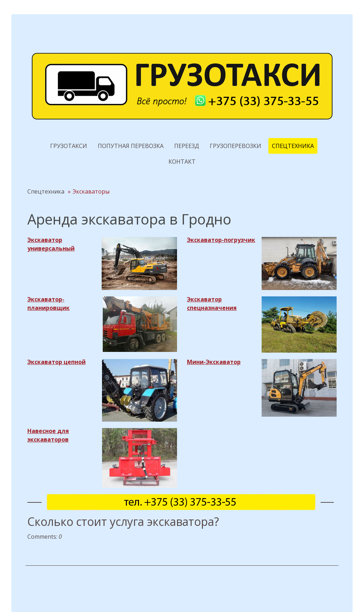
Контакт (182, 162)
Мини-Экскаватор (214, 362)
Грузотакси (69, 146)
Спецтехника (293, 146)
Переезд (187, 146)
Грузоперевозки (235, 146)
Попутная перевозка (131, 146)
